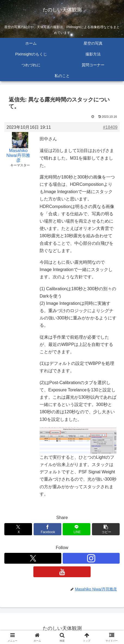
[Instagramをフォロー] (91, 558)
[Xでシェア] (18, 529)
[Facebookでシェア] (47, 529)
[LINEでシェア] (77, 529)
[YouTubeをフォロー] (62, 572)
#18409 (110, 127)
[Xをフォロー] (33, 558)
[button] (106, 529)
